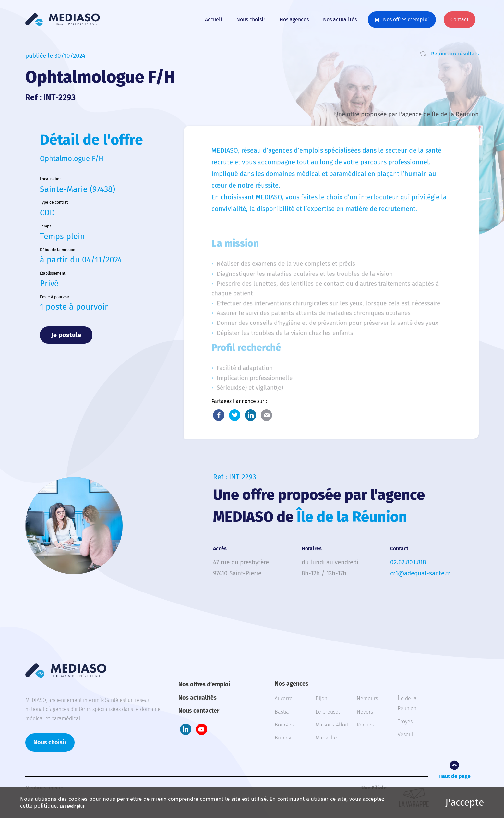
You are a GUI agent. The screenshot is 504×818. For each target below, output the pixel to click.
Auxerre (284, 698)
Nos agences (294, 20)
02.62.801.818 (408, 562)
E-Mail (266, 415)
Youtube (202, 729)
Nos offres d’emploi (406, 20)
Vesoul (405, 734)
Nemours (367, 698)
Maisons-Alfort (332, 725)
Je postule (66, 335)
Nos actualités (340, 20)
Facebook (219, 415)
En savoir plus (72, 806)
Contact (460, 20)
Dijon (321, 698)
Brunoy (283, 738)
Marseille (326, 738)
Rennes (365, 725)
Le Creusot (328, 712)
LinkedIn (251, 415)
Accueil (214, 20)
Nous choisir (251, 20)
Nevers (365, 712)
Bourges (284, 725)
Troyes (405, 721)
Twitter (235, 415)
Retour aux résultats (455, 54)
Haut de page (455, 776)
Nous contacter (199, 711)
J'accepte (465, 802)
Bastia (282, 712)
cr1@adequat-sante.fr (420, 573)
